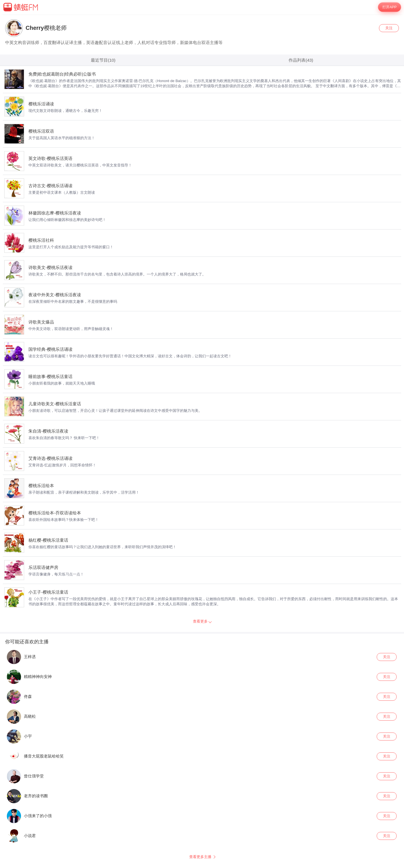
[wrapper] (202, 441)
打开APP (390, 7)
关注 (389, 28)
